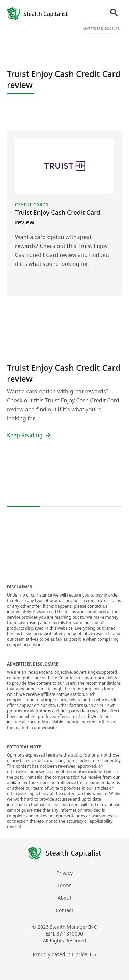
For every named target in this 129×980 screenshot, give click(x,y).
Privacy (64, 873)
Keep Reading (29, 435)
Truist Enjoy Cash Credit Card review (64, 373)
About (65, 898)
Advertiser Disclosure (101, 28)
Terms (64, 885)
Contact (64, 910)
